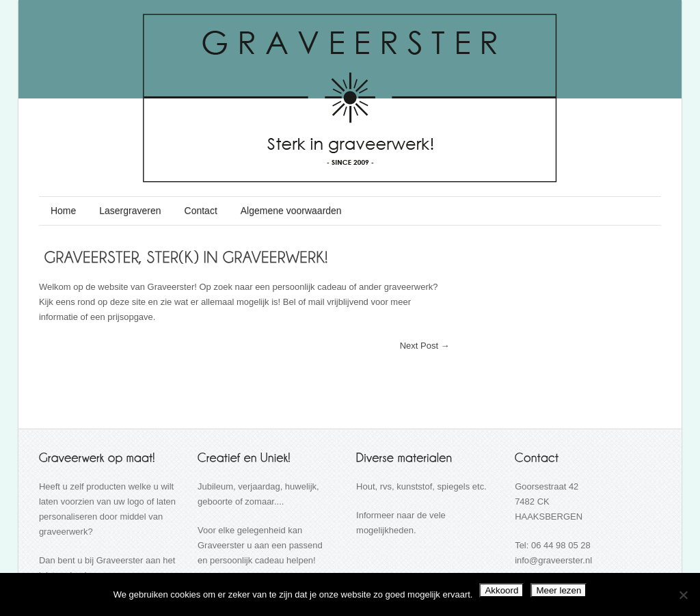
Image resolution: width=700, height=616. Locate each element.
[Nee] (683, 595)
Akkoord (501, 590)
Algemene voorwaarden (291, 211)
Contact (201, 211)
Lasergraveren (130, 211)
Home (63, 211)
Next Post (425, 346)
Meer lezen (558, 590)
